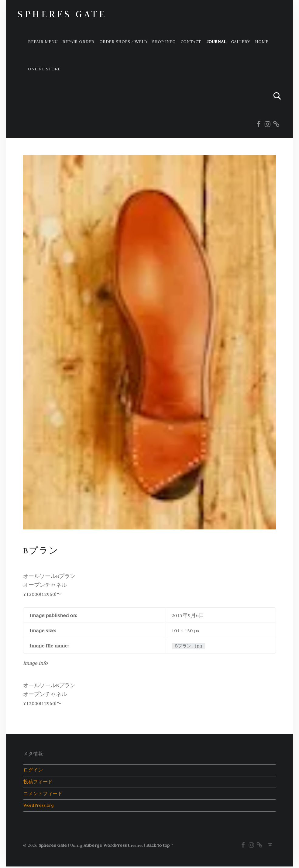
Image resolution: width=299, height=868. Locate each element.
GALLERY (241, 41)
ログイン (33, 770)
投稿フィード (38, 782)
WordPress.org (39, 807)
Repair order (78, 41)
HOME (262, 41)
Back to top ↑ (160, 846)
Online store (44, 69)
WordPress (115, 846)
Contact (191, 41)
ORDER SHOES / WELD (123, 41)
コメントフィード (43, 794)
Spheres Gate (62, 14)
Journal (216, 41)
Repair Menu (43, 41)
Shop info (164, 41)
